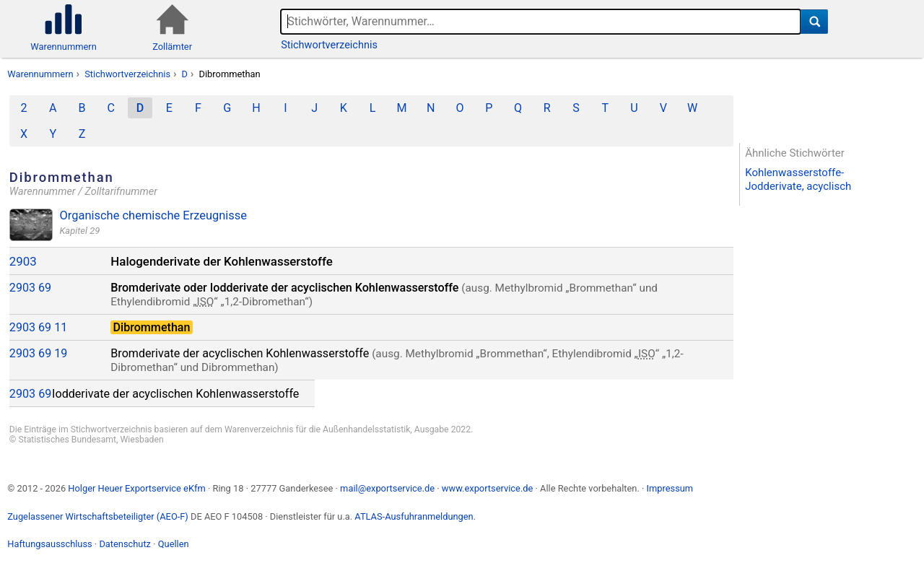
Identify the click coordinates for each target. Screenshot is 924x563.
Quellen (174, 544)
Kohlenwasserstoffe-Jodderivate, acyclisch (798, 179)
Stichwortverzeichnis (329, 45)
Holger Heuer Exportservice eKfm (136, 488)
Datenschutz (125, 544)
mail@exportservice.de (387, 488)
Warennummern (40, 74)
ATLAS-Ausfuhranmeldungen (414, 516)
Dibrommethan (230, 74)
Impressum (670, 488)
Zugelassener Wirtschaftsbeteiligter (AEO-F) (98, 516)
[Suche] (815, 22)
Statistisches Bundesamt (67, 440)
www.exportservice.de (488, 488)
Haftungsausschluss (49, 544)
